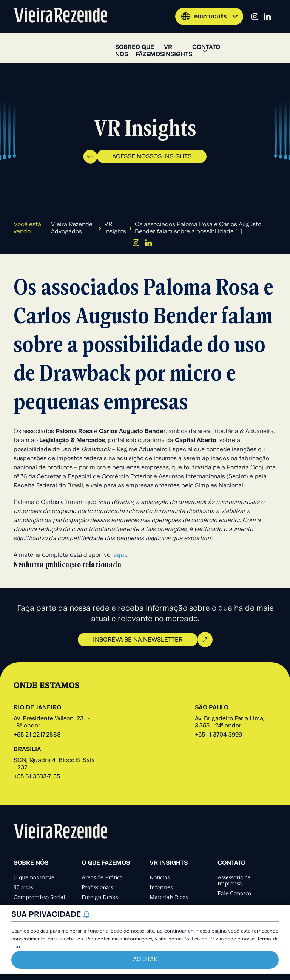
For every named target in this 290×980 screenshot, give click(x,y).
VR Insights (115, 228)
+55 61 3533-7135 (37, 777)
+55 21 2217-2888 (37, 735)
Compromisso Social (39, 897)
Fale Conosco (234, 893)
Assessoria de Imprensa (234, 880)
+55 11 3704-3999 (218, 735)
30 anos (23, 887)
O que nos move (34, 877)
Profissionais (97, 887)
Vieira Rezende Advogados (72, 228)
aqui (120, 555)
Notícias (160, 877)
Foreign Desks (100, 897)
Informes (161, 887)
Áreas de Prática (102, 877)
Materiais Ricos (169, 897)
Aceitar (145, 960)
